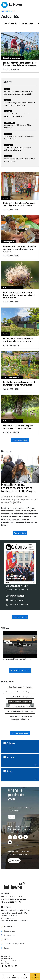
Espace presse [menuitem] (8, 931)
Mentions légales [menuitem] (7, 959)
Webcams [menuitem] (6, 939)
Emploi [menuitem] (5, 948)
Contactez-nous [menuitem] (9, 927)
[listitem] (20, 646)
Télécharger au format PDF (20, 604)
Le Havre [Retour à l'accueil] (12, 5)
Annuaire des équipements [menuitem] (13, 944)
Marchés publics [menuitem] (9, 935)
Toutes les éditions (20, 617)
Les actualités (10, 23)
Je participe (27, 23)
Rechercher (25, 976)
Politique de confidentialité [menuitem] (10, 961)
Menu (3, 976)
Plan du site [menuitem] (5, 963)
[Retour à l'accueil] (20, 886)
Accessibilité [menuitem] (5, 956)
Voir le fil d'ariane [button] (8, 11)
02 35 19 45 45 (15, 902)
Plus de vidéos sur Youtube (20, 670)
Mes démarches (35, 976)
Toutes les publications (20, 733)
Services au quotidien (13, 976)
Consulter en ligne (17, 600)
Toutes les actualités (20, 440)
